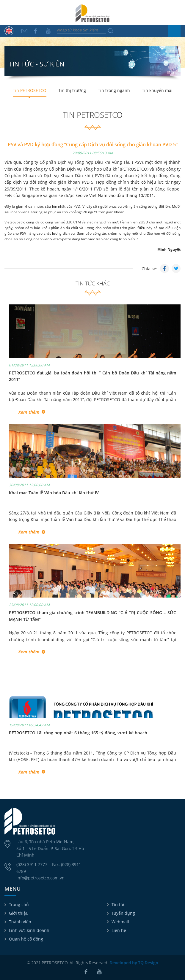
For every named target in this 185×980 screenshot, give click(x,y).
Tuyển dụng (123, 913)
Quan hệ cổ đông (26, 939)
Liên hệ (119, 930)
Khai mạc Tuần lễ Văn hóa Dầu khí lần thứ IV (54, 493)
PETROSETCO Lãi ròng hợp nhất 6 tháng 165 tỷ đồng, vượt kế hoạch (78, 733)
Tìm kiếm (111, 31)
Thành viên (20, 922)
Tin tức (118, 904)
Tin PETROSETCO (30, 90)
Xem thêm (29, 412)
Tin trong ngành (114, 90)
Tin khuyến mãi (157, 90)
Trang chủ (19, 904)
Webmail (120, 922)
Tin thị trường (72, 90)
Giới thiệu (19, 913)
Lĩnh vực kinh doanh (29, 930)
